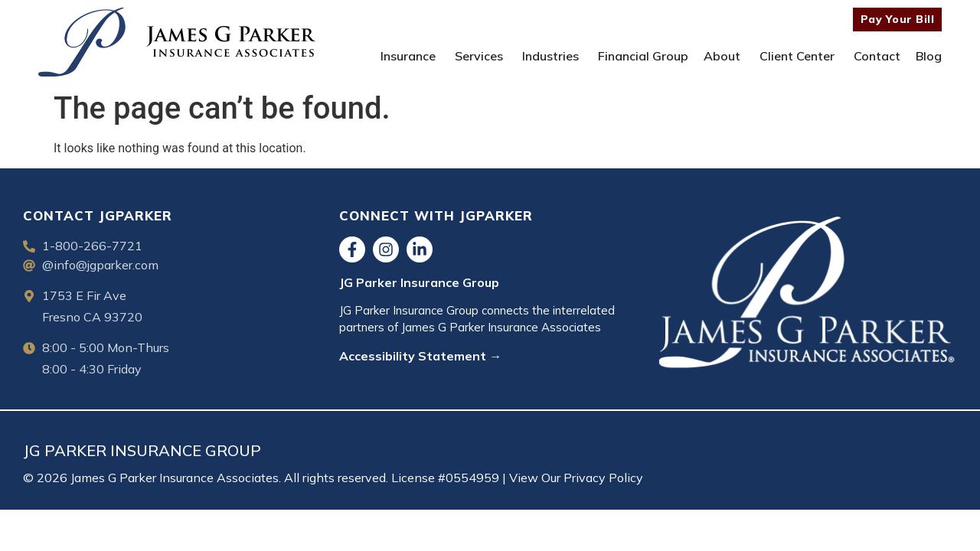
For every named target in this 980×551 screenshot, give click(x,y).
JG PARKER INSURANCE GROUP (142, 450)
